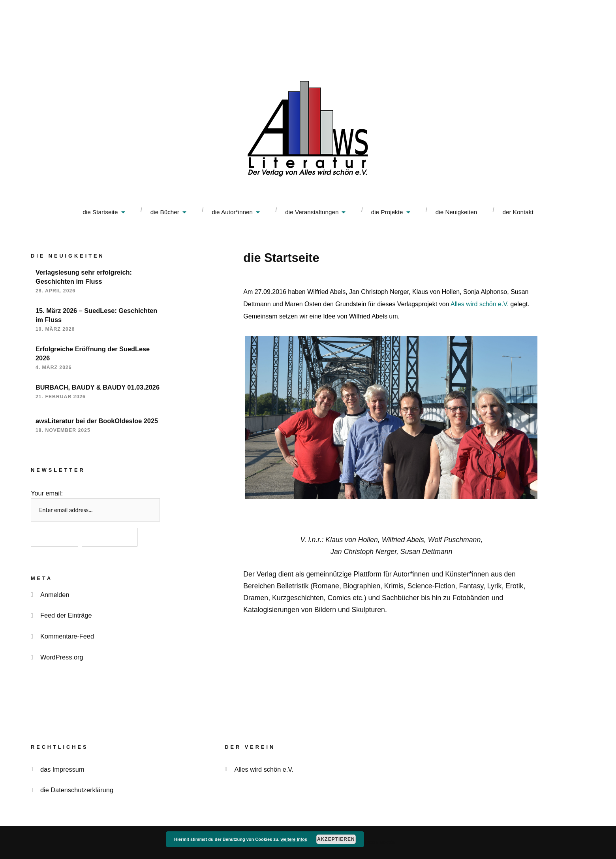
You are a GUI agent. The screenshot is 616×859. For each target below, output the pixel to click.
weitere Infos (294, 839)
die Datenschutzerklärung (77, 790)
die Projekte (387, 212)
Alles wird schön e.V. (480, 304)
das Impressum (62, 769)
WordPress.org (62, 657)
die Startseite (100, 212)
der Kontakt (518, 212)
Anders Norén (378, 843)
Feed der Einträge (66, 615)
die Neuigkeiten (456, 212)
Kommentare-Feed (67, 636)
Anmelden (55, 595)
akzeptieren (336, 839)
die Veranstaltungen (312, 212)
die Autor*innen (232, 212)
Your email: (47, 493)
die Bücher (165, 212)
